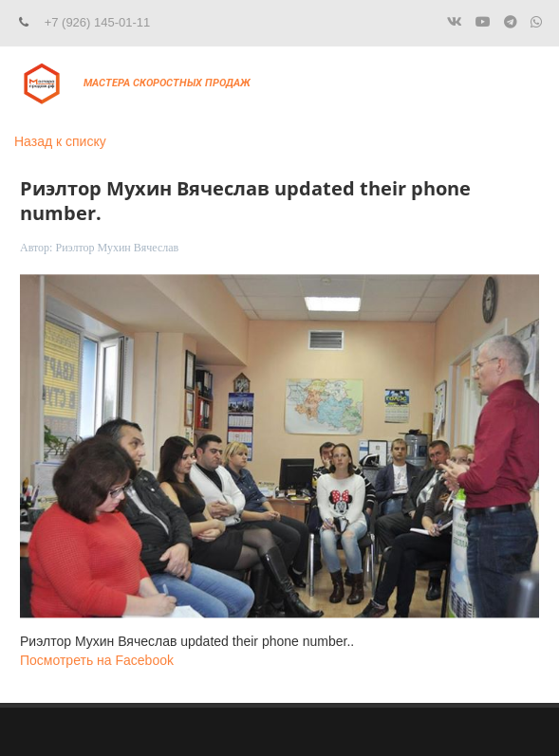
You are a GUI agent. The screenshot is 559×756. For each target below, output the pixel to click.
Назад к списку (60, 141)
